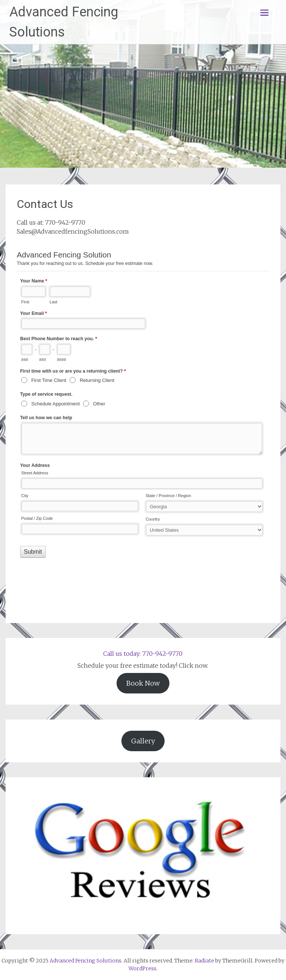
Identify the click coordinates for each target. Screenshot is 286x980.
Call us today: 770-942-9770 (143, 654)
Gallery (143, 741)
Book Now (143, 683)
